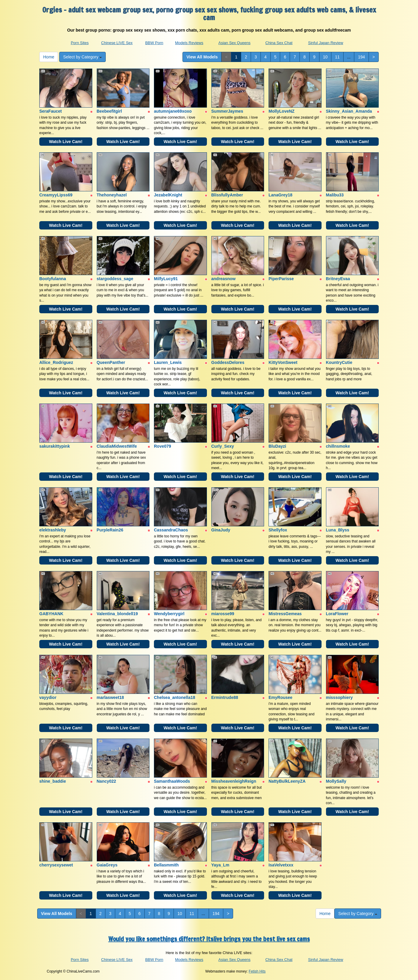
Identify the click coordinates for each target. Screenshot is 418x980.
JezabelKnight (168, 195)
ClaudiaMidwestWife (117, 446)
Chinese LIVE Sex (117, 43)
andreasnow (224, 279)
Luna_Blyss (338, 530)
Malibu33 (335, 195)
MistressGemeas (285, 614)
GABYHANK (51, 614)
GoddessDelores (228, 362)
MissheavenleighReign (234, 781)
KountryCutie (339, 362)
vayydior (48, 697)
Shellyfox (278, 530)
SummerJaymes (227, 111)
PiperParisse (281, 279)
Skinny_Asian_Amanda (349, 111)
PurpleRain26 (110, 530)
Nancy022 (106, 781)
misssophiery (339, 697)
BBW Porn (154, 43)
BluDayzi (277, 446)
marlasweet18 (110, 697)
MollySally (336, 781)
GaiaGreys (107, 865)
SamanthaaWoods (172, 781)
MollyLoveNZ (281, 111)
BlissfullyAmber (227, 195)
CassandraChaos (171, 530)
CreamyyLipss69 (56, 195)
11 (337, 57)
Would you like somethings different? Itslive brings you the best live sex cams (209, 939)
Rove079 (163, 446)
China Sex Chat (279, 43)
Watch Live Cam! (66, 142)
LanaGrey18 (280, 195)
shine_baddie (53, 781)
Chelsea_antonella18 (175, 697)
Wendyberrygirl (169, 614)
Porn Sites (80, 43)
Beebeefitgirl (109, 111)
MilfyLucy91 (166, 279)
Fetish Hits (257, 971)
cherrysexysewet (56, 865)
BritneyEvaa (338, 279)
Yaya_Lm (220, 865)
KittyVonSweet (283, 362)
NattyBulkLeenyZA (287, 781)
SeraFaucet (50, 111)
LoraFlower (337, 614)
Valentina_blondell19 (117, 614)
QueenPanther (111, 362)
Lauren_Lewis (168, 362)
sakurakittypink (55, 446)
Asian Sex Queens (235, 43)
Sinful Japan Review (326, 43)
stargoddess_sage (115, 279)
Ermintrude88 (225, 697)
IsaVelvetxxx (281, 865)
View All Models (202, 57)
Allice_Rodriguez (56, 362)
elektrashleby (53, 530)
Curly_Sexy (223, 446)
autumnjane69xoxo (173, 111)
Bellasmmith (166, 865)
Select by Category (82, 57)
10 (325, 57)
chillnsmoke (338, 446)
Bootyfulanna (53, 279)
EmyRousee (280, 697)
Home (49, 57)
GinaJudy (221, 530)
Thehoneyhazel (112, 195)
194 (361, 57)
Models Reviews (189, 43)
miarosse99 (223, 614)
